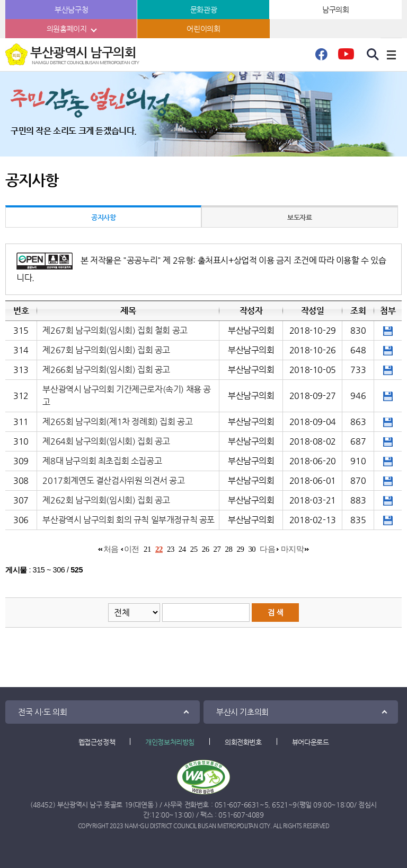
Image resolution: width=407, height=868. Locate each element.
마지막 (293, 549)
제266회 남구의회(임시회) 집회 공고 (106, 370)
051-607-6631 (237, 805)
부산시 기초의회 (242, 712)
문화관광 (203, 10)
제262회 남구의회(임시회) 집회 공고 (106, 500)
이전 (132, 549)
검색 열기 (373, 55)
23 (171, 549)
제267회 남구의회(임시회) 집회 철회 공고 (115, 330)
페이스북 (321, 57)
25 (194, 549)
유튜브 (346, 57)
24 (182, 549)
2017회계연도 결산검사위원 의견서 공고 (113, 480)
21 (147, 549)
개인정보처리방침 (170, 742)
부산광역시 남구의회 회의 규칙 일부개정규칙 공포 (129, 520)
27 (217, 549)
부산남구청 (71, 10)
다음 (267, 549)
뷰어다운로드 (311, 742)
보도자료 (299, 217)
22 (159, 549)
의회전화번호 (243, 742)
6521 (280, 805)
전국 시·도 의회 (42, 712)
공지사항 (103, 217)
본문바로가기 (0, 0)
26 (206, 549)
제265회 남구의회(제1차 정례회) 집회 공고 (117, 422)
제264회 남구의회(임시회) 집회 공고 (106, 441)
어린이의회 (203, 29)
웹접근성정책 (97, 742)
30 (252, 549)
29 (240, 549)
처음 (111, 549)
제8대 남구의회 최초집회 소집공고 (102, 461)
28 (229, 549)
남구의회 (335, 10)
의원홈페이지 (67, 29)
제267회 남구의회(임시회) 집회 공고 (106, 350)
